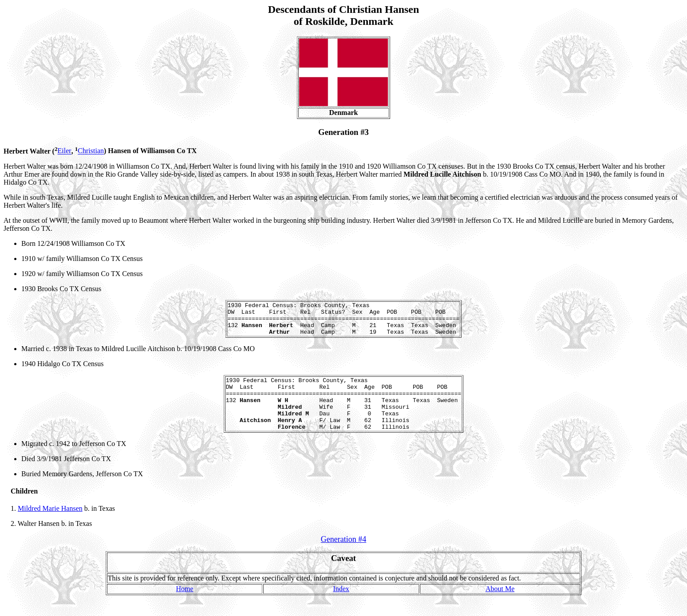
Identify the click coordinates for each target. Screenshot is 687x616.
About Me (500, 606)
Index (341, 606)
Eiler (65, 151)
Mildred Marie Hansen (50, 526)
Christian (91, 151)
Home (185, 606)
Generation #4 (343, 557)
